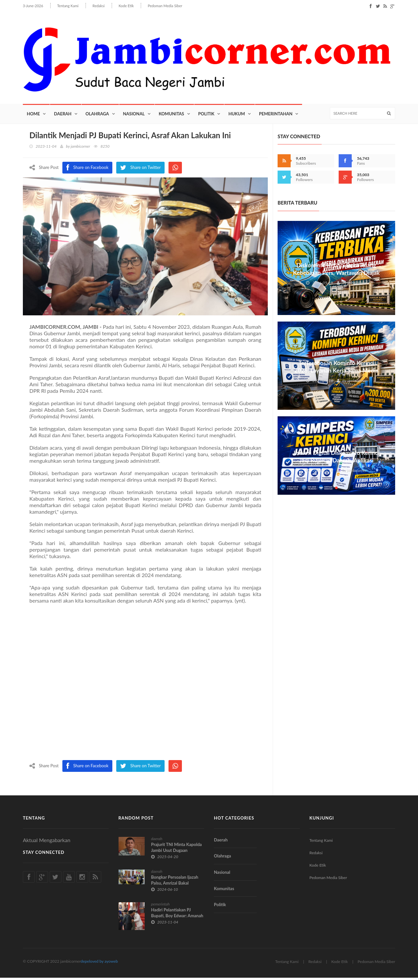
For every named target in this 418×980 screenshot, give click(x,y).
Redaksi (98, 6)
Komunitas (171, 116)
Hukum (237, 116)
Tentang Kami (68, 6)
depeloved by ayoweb (99, 963)
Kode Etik (126, 6)
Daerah (63, 116)
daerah (157, 841)
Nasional (134, 116)
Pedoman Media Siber (165, 6)
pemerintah (161, 906)
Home (33, 116)
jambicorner (80, 149)
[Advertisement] (145, 685)
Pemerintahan (276, 116)
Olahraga (97, 116)
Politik (206, 116)
